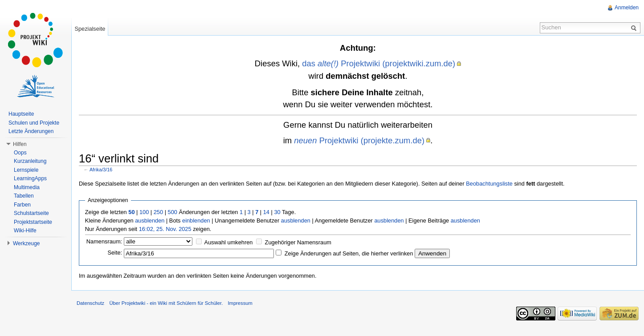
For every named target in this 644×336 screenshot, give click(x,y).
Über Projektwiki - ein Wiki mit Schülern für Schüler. (166, 303)
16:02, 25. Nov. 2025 (165, 229)
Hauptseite (21, 114)
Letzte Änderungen (31, 131)
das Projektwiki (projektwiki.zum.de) (379, 63)
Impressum (240, 303)
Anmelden (627, 8)
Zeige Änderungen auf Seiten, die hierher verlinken (349, 253)
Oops (20, 153)
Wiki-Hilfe (25, 231)
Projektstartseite (33, 222)
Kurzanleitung (30, 161)
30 (277, 212)
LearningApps (30, 178)
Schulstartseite (31, 213)
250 (158, 212)
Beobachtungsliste (489, 184)
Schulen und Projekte (34, 123)
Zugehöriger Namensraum (298, 242)
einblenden (196, 221)
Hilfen (20, 144)
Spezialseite (90, 29)
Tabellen (24, 196)
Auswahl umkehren (229, 242)
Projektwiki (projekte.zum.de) (359, 140)
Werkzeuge (26, 243)
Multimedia (27, 187)
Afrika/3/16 (101, 170)
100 (144, 212)
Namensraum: (104, 241)
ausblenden (150, 221)
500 (173, 212)
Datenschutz (90, 303)
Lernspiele (26, 170)
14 (266, 212)
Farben (22, 205)
